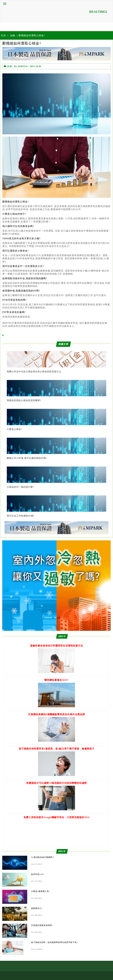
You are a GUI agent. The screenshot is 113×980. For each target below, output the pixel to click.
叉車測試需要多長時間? (42, 925)
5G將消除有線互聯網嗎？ (43, 857)
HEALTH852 (98, 12)
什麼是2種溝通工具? (40, 891)
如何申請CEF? (38, 874)
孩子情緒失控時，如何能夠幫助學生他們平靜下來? (54, 942)
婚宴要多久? (37, 908)
